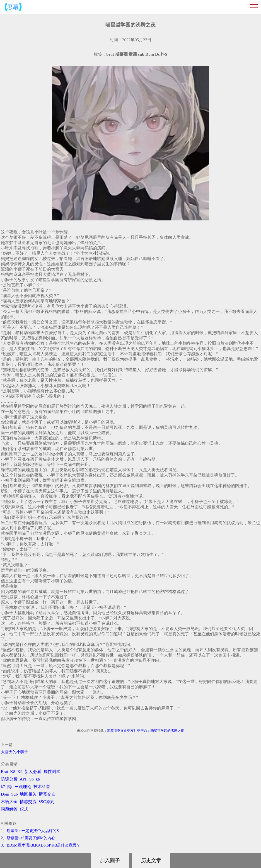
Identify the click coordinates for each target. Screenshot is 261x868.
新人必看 (33, 772)
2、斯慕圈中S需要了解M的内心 (28, 838)
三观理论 (23, 787)
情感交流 (28, 802)
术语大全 (9, 802)
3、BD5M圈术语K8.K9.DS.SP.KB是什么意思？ (41, 845)
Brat (4, 772)
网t (10, 787)
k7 (3, 787)
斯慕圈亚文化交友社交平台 (127, 731)
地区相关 (28, 794)
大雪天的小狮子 (14, 752)
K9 (20, 772)
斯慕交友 (47, 794)
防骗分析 (9, 779)
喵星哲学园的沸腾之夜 (167, 731)
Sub (15, 794)
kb (38, 779)
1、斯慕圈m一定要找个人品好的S (30, 831)
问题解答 (9, 809)
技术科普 (42, 787)
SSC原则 (46, 802)
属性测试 (52, 772)
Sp (32, 779)
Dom (5, 794)
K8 (13, 772)
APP (24, 779)
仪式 (24, 809)
